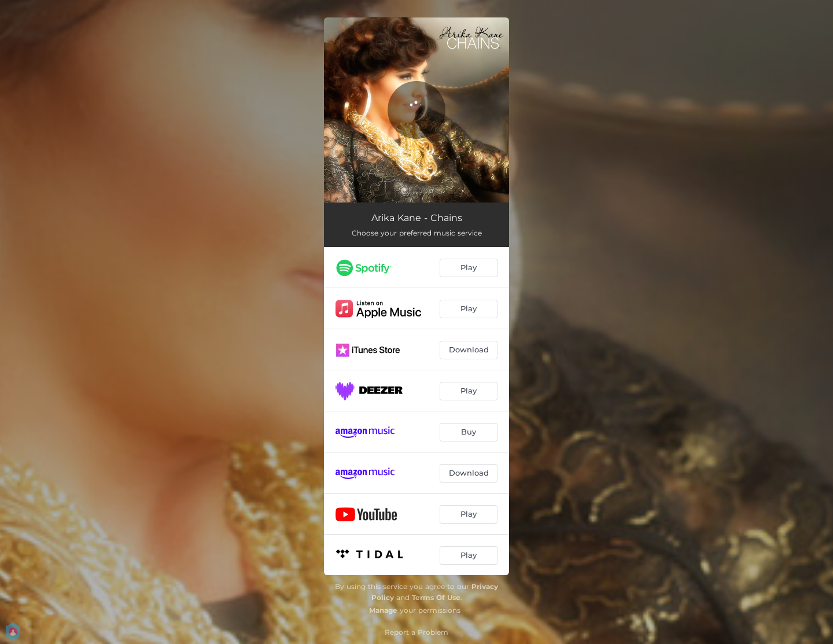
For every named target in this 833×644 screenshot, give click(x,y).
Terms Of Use (436, 597)
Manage (383, 610)
